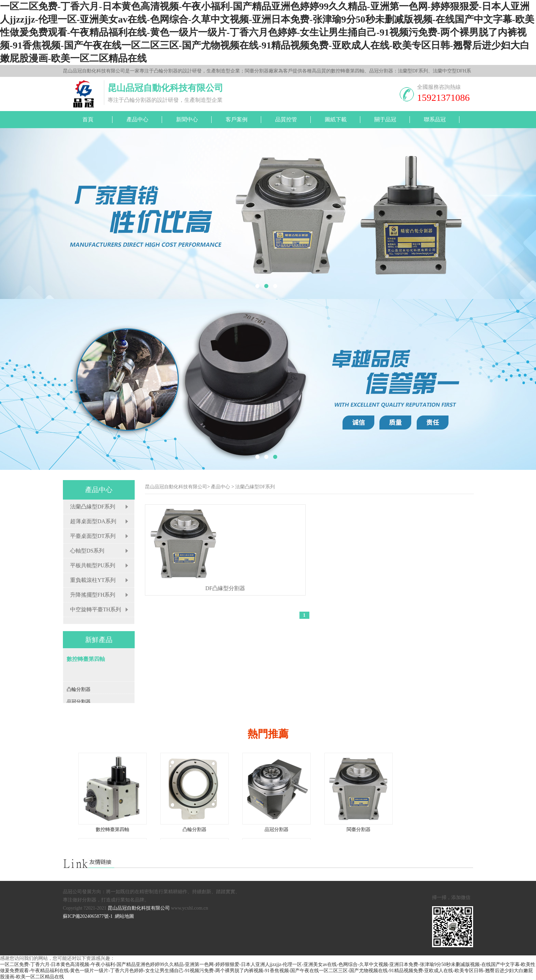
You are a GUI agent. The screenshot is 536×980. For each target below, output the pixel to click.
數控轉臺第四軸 (112, 829)
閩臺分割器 (359, 829)
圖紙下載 (336, 119)
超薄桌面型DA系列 (93, 521)
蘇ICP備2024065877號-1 (88, 916)
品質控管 (286, 119)
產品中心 (137, 119)
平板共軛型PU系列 (93, 565)
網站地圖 (124, 916)
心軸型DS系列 (87, 551)
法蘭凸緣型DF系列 (93, 507)
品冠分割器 (277, 829)
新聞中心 (187, 119)
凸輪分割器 (195, 829)
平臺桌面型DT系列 (93, 536)
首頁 (88, 119)
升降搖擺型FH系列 (93, 595)
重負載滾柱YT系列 (93, 580)
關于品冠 (385, 119)
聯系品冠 (435, 119)
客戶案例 (237, 119)
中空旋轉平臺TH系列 (96, 609)
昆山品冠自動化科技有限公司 (176, 487)
